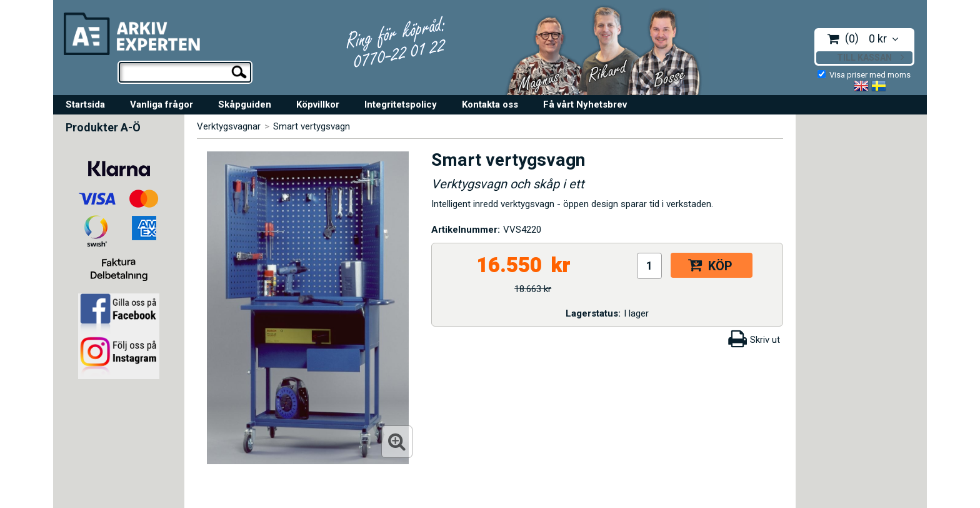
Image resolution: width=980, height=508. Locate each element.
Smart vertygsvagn (312, 126)
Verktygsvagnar (229, 126)
